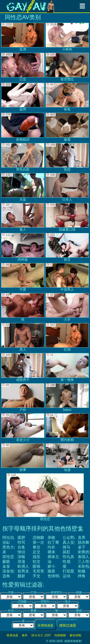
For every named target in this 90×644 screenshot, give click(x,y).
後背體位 (67, 67)
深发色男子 (12, 571)
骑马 (66, 547)
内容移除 (60, 635)
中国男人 (67, 277)
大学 (67, 307)
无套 (23, 187)
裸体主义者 (57, 557)
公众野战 (70, 538)
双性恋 (8, 557)
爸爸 (67, 97)
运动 (66, 576)
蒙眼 (6, 562)
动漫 (67, 457)
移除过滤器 (68, 625)
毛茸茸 (38, 571)
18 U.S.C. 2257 (41, 635)
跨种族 (23, 247)
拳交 (36, 547)
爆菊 (67, 127)
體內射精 (67, 427)
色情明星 (55, 576)
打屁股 (68, 571)
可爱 (23, 277)
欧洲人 (23, 566)
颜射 (21, 576)
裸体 (51, 552)
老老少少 (23, 427)
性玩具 (68, 557)
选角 (6, 576)
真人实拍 (70, 542)
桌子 (82, 547)
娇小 (51, 566)
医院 (67, 157)
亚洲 (23, 37)
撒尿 (51, 571)
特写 (21, 542)
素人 (23, 217)
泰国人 (84, 557)
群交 (67, 247)
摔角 (82, 576)
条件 (25, 635)
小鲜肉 (67, 37)
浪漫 (21, 562)
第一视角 (67, 367)
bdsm (67, 397)
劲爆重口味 (67, 217)
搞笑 (36, 557)
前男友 (23, 571)
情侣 (21, 552)
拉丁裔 (53, 542)
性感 (66, 562)
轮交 (36, 562)
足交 (36, 552)
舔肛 (66, 552)
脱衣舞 (84, 542)
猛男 (23, 97)
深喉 (21, 557)
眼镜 (36, 566)
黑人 (23, 337)
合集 (21, 547)
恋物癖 (38, 538)
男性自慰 (23, 157)
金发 (6, 566)
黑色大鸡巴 (12, 547)
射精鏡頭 (23, 127)
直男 (82, 538)
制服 (82, 571)
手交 (36, 576)
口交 (23, 67)
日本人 (67, 187)
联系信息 (12, 635)
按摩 (23, 457)
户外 (23, 397)
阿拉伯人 (10, 538)
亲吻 (51, 538)
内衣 (51, 547)
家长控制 (75, 635)
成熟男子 (23, 367)
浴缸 (6, 542)
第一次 (38, 542)
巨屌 (67, 337)
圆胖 (21, 538)
